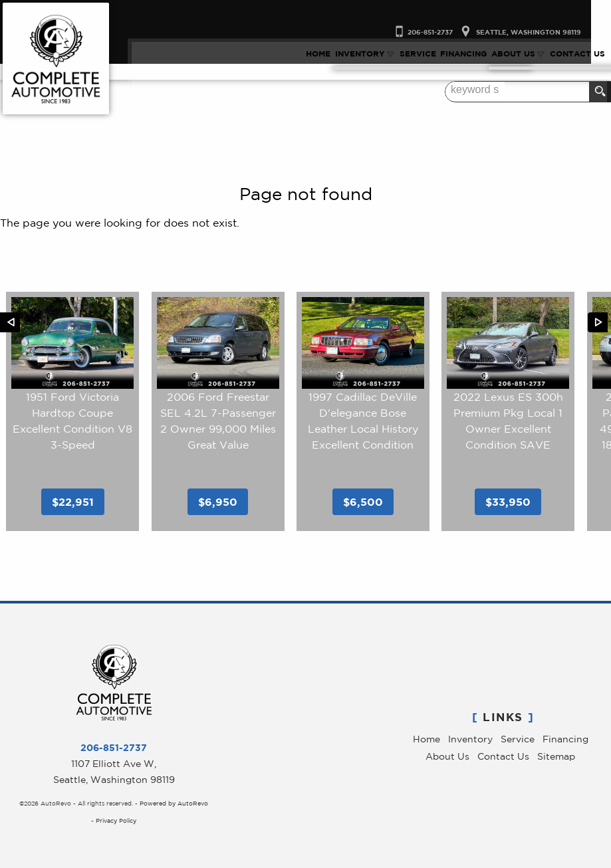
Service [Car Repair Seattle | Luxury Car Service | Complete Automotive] (422, 52)
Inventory (470, 739)
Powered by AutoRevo (174, 803)
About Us (447, 756)
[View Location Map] (537, 11)
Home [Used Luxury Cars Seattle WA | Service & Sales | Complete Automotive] (322, 52)
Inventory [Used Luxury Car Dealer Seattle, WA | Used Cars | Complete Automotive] (363, 52)
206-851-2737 (114, 747)
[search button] (600, 92)
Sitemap (556, 756)
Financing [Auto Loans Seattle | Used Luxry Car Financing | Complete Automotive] (467, 52)
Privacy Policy (116, 820)
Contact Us (503, 756)
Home (427, 739)
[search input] (562, 92)
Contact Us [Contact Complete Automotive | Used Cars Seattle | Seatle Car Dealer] (581, 52)
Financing (565, 739)
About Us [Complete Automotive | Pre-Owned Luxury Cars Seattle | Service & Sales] (517, 52)
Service (518, 739)
